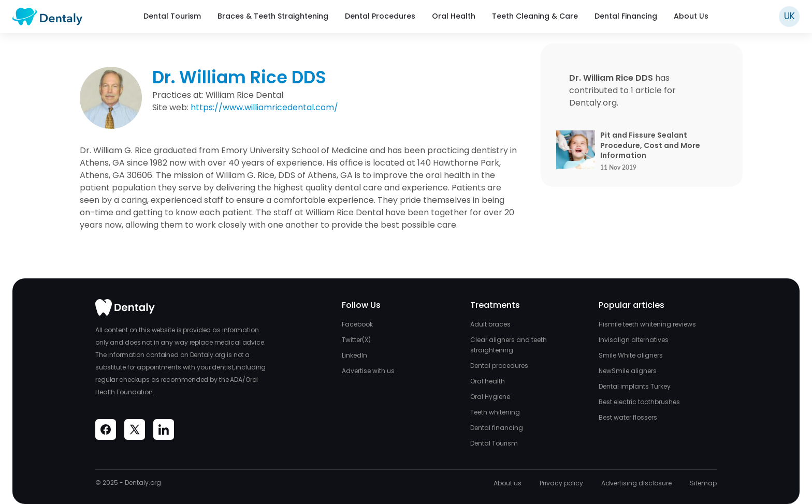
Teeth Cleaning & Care (535, 16)
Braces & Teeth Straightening (273, 16)
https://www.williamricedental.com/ (264, 107)
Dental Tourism (172, 16)
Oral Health (454, 16)
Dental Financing (626, 16)
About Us (691, 16)
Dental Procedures (380, 16)
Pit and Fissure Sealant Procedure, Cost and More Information (650, 145)
